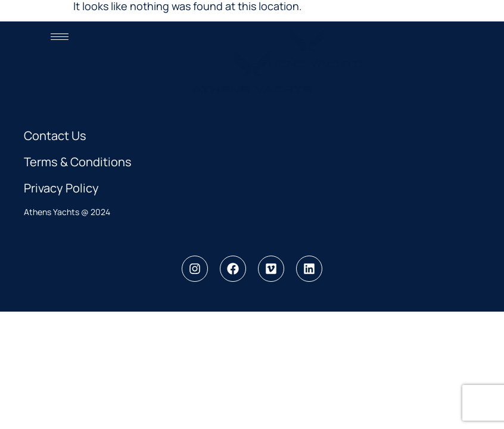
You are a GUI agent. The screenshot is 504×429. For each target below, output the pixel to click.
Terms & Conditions (78, 162)
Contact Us (55, 136)
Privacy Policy (61, 188)
